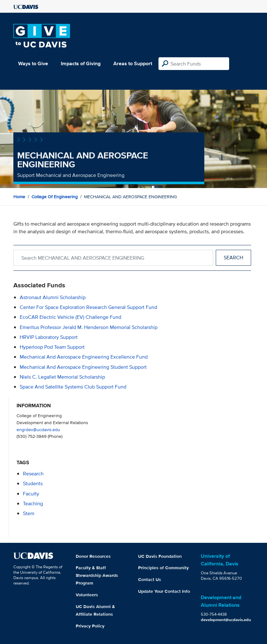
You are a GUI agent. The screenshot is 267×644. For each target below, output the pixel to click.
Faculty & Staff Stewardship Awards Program (97, 575)
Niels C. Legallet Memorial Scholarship (62, 377)
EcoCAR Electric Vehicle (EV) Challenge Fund (70, 317)
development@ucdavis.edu (226, 620)
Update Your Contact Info (164, 591)
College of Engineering (55, 197)
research (33, 474)
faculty (31, 494)
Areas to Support (133, 63)
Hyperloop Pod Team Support (52, 347)
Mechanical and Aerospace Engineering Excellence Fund (84, 357)
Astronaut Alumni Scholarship (53, 297)
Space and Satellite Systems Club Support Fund (73, 387)
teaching (33, 504)
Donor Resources (93, 556)
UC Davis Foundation (160, 556)
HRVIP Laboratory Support (49, 337)
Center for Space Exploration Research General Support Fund (88, 307)
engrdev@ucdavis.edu (38, 429)
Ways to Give (33, 63)
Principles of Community (163, 568)
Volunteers (87, 595)
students (33, 483)
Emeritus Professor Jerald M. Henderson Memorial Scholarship (89, 327)
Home (19, 197)
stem (29, 513)
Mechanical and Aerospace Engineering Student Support (83, 367)
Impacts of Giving (81, 63)
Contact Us (150, 579)
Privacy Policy (90, 626)
